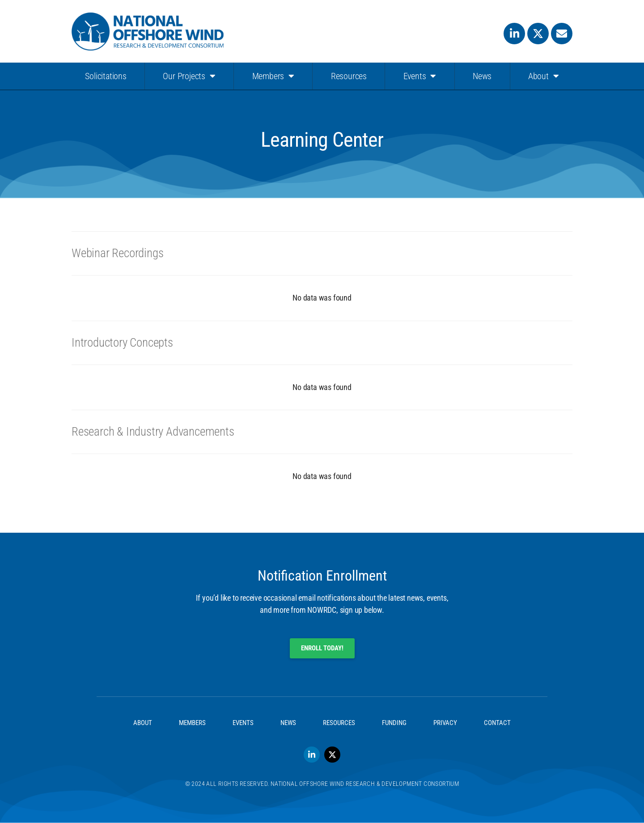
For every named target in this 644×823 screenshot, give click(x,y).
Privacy (445, 723)
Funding (394, 723)
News (482, 76)
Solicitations (106, 76)
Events (420, 76)
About (544, 76)
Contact (497, 723)
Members (273, 76)
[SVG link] (148, 32)
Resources (349, 76)
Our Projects (189, 76)
